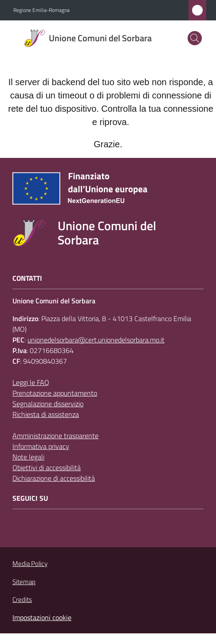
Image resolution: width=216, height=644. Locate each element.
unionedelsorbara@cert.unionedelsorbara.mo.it (96, 340)
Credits (22, 600)
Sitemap (24, 582)
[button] (195, 38)
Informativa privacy (41, 446)
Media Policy (30, 563)
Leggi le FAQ (31, 382)
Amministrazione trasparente (55, 436)
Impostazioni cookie (42, 617)
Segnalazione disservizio (48, 404)
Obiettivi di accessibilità (47, 467)
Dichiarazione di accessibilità (54, 478)
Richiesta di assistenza (46, 414)
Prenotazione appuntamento (55, 393)
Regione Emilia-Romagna (41, 10)
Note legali (28, 457)
